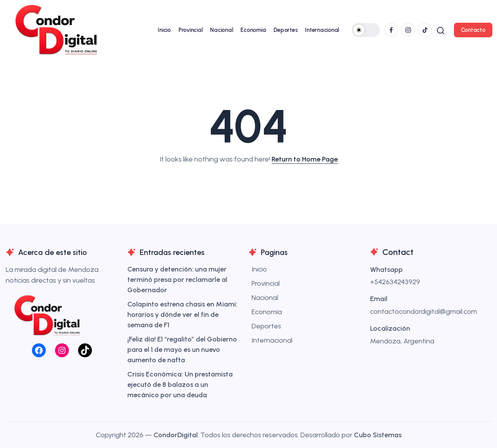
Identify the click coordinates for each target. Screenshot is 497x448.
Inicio (259, 269)
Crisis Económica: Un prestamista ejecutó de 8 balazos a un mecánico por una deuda (180, 385)
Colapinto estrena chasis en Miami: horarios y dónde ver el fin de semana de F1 (182, 315)
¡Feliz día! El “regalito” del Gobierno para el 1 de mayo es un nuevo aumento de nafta (182, 350)
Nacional (265, 298)
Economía (267, 312)
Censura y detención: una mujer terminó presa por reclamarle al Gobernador (177, 280)
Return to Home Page (305, 159)
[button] (365, 30)
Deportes (266, 326)
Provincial (266, 283)
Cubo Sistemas (378, 435)
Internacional (272, 340)
